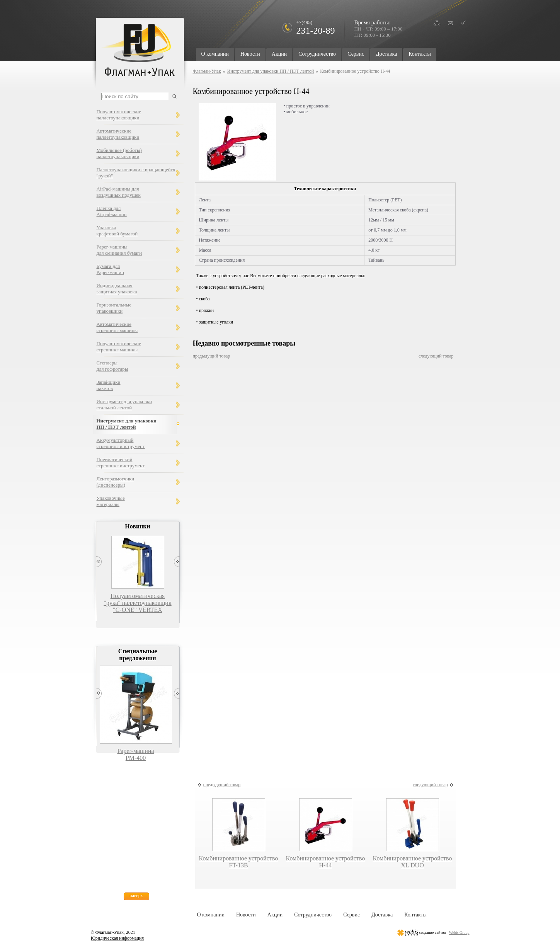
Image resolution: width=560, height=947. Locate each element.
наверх (136, 896)
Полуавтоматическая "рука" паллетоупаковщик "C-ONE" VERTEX (137, 603)
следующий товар (436, 356)
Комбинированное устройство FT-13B (239, 862)
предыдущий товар (212, 356)
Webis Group (459, 933)
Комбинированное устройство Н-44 (326, 862)
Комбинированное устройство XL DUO (413, 862)
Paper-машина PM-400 (135, 754)
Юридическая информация (117, 938)
